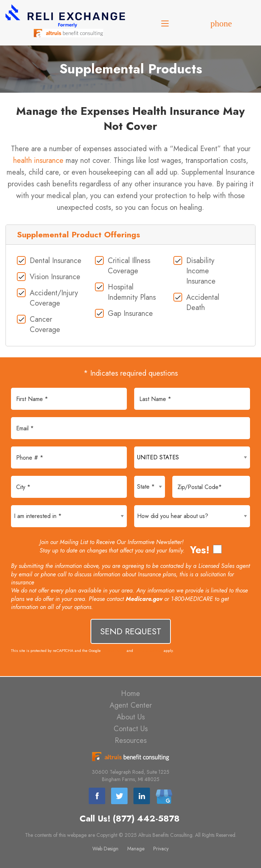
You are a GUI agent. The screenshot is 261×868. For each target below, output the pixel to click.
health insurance (38, 161)
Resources (131, 741)
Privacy (161, 849)
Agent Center (131, 705)
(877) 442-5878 (146, 818)
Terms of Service (148, 650)
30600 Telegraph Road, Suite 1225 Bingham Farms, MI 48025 (131, 776)
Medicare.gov (144, 599)
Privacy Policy (114, 650)
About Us (131, 717)
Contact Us (131, 729)
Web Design (105, 849)
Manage (136, 849)
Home (130, 694)
